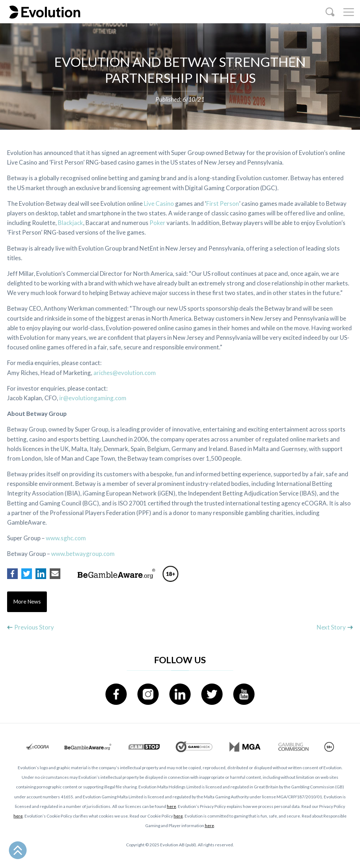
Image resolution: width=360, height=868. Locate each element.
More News (27, 602)
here (171, 806)
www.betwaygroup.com (83, 554)
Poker (157, 223)
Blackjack (70, 223)
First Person (223, 203)
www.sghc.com (66, 538)
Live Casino (159, 203)
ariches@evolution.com (125, 373)
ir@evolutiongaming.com (93, 398)
